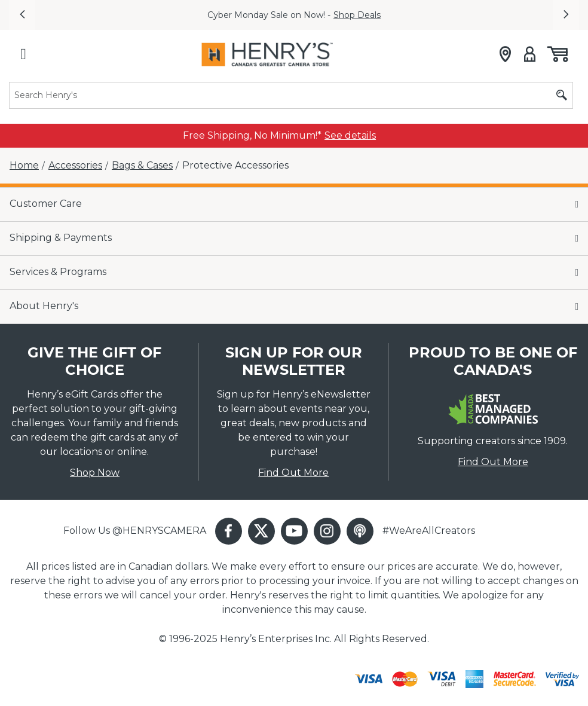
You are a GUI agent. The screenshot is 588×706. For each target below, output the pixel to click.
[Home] (24, 166)
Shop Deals (357, 15)
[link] (350, 136)
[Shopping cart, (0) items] (557, 54)
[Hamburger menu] (23, 54)
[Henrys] (267, 54)
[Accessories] (75, 166)
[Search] (291, 95)
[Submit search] (562, 95)
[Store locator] (505, 54)
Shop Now (95, 473)
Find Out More (293, 473)
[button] (22, 15)
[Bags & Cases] (142, 166)
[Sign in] (530, 54)
